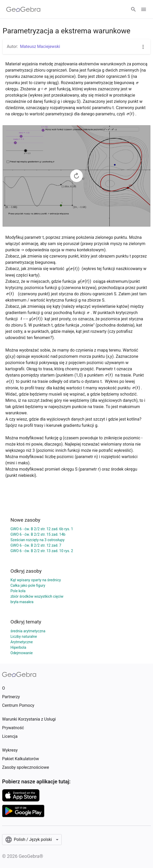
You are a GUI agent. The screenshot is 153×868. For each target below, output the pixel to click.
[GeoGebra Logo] (23, 9)
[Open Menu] (144, 9)
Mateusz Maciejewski (40, 46)
